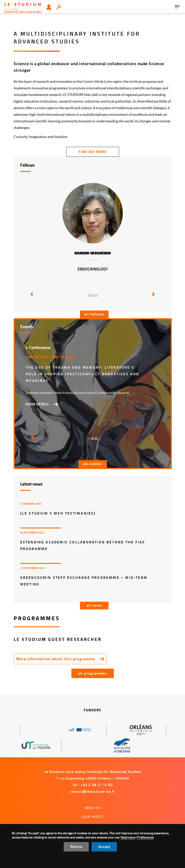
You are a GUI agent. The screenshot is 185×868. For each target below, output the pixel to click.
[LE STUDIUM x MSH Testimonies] (58, 513)
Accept (104, 847)
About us (93, 808)
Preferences (146, 837)
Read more (128, 837)
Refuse (76, 847)
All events (93, 464)
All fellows (94, 314)
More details (37, 404)
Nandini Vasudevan (93, 253)
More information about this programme (56, 659)
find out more (93, 152)
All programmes (93, 673)
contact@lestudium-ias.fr (93, 791)
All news (94, 605)
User (49, 7)
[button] (31, 297)
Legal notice (93, 817)
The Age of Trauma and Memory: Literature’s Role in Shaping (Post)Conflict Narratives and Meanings (83, 374)
